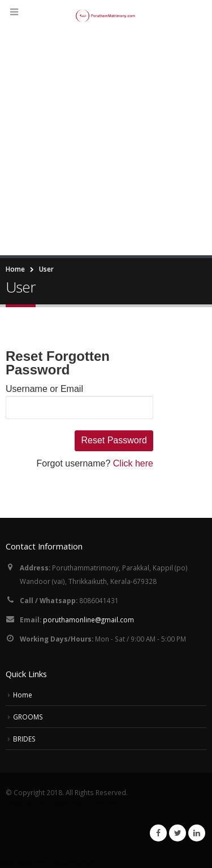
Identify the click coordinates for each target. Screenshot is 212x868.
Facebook (158, 833)
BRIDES (24, 739)
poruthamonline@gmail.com (88, 620)
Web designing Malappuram (48, 862)
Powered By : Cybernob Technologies (66, 804)
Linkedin (197, 833)
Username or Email (44, 389)
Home (23, 695)
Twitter (178, 833)
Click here (133, 463)
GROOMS (28, 717)
